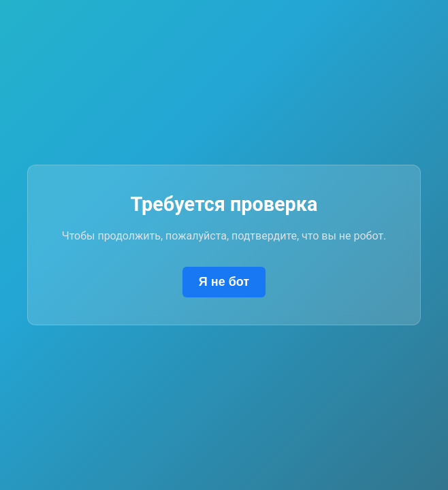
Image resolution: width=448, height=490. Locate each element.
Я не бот (224, 282)
